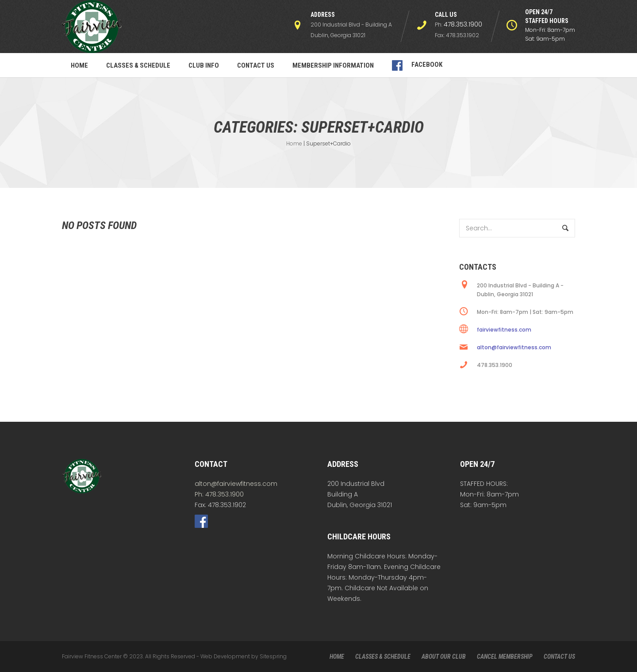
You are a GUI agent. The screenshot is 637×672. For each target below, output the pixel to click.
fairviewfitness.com (504, 330)
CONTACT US (559, 657)
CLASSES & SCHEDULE (383, 657)
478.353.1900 (463, 24)
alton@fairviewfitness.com (514, 347)
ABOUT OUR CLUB (444, 657)
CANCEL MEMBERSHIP (505, 657)
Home (294, 143)
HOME (337, 657)
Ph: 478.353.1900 (219, 494)
